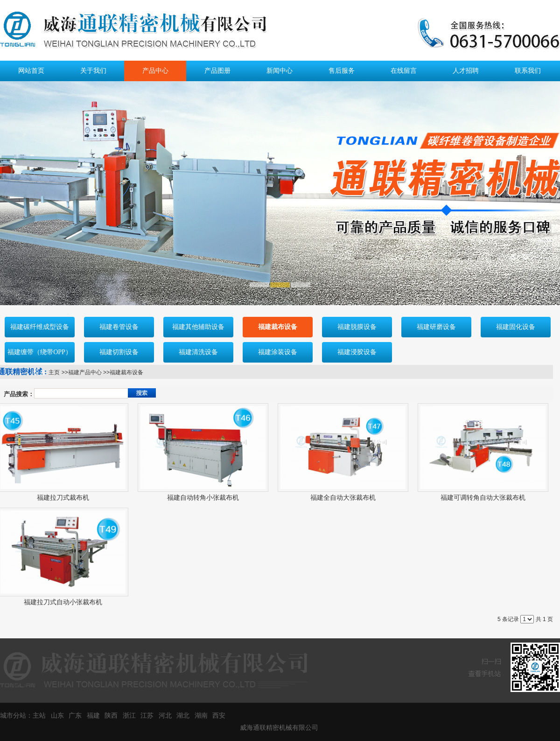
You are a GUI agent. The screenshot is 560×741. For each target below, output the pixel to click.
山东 (57, 716)
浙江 (129, 716)
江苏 (147, 716)
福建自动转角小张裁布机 (203, 498)
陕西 (111, 716)
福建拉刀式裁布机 (63, 498)
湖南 (201, 716)
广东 (75, 716)
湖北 (183, 716)
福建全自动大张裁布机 (343, 498)
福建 (93, 716)
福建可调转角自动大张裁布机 (483, 498)
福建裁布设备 (126, 372)
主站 (39, 716)
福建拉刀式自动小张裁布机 (63, 602)
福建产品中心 (85, 372)
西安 (219, 716)
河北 (165, 716)
